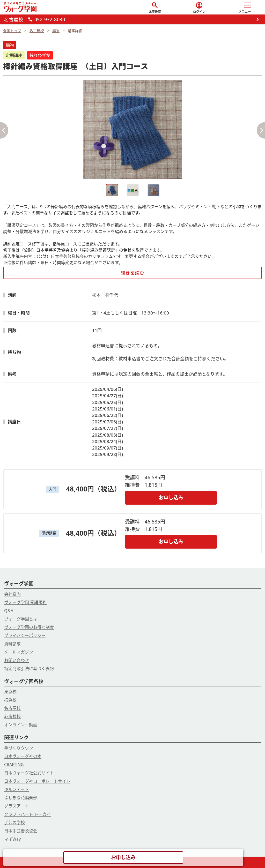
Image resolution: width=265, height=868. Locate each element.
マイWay (12, 839)
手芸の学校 (14, 822)
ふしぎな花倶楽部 (21, 798)
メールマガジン (19, 652)
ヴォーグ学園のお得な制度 (29, 627)
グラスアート (16, 806)
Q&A (9, 611)
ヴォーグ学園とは (21, 619)
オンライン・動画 (21, 725)
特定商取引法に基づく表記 (29, 669)
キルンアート (16, 789)
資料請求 (12, 644)
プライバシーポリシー (25, 635)
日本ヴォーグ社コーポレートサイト (37, 781)
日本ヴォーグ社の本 (23, 756)
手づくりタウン (19, 748)
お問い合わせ (17, 660)
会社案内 (12, 594)
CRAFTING (14, 765)
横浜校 (10, 700)
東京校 (10, 692)
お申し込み (171, 497)
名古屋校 (12, 708)
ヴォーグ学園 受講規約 (25, 602)
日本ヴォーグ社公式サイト (29, 773)
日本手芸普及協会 (21, 831)
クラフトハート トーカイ (27, 814)
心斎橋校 (12, 716)
